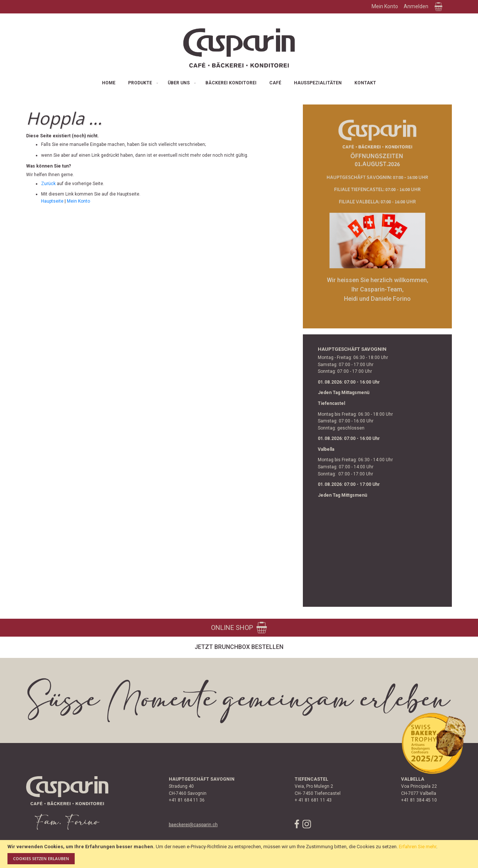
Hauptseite (52, 201)
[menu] (239, 83)
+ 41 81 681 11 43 (313, 800)
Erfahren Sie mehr (418, 847)
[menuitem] (109, 83)
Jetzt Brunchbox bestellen (239, 647)
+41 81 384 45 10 (419, 800)
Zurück (48, 184)
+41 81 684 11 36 (187, 800)
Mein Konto (385, 6)
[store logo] (239, 48)
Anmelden (416, 6)
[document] (239, 854)
